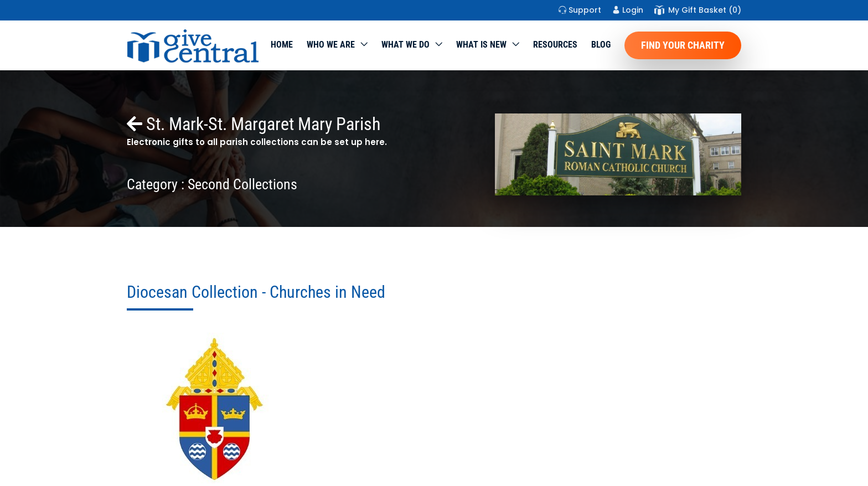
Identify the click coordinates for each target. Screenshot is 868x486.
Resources (555, 45)
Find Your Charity (683, 45)
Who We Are (331, 45)
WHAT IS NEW (481, 45)
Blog (601, 45)
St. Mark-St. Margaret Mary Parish (254, 124)
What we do (405, 45)
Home (282, 45)
